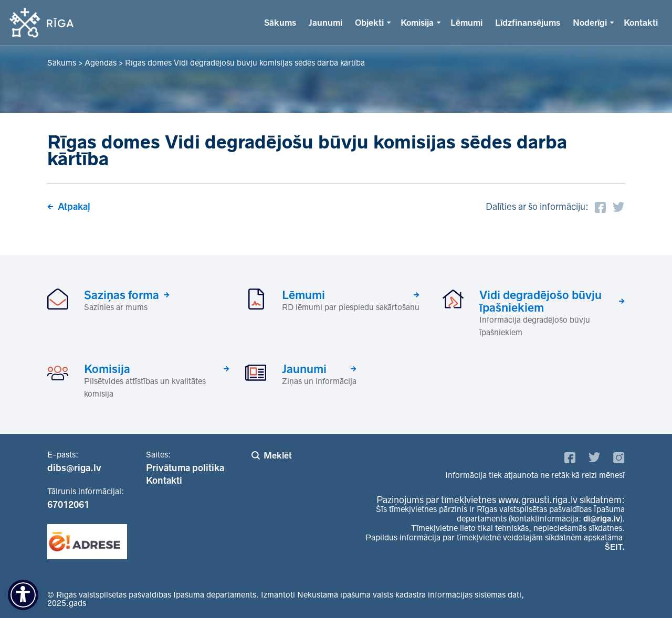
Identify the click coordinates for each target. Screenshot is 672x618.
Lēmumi (466, 23)
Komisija (417, 23)
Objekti (369, 23)
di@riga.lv (602, 519)
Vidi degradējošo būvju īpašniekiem (540, 301)
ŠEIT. (615, 547)
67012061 (68, 505)
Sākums (280, 23)
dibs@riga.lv (74, 468)
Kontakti (641, 23)
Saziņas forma (122, 295)
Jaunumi (325, 23)
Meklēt (278, 455)
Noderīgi (590, 23)
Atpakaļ (74, 207)
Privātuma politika (185, 468)
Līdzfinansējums (528, 23)
